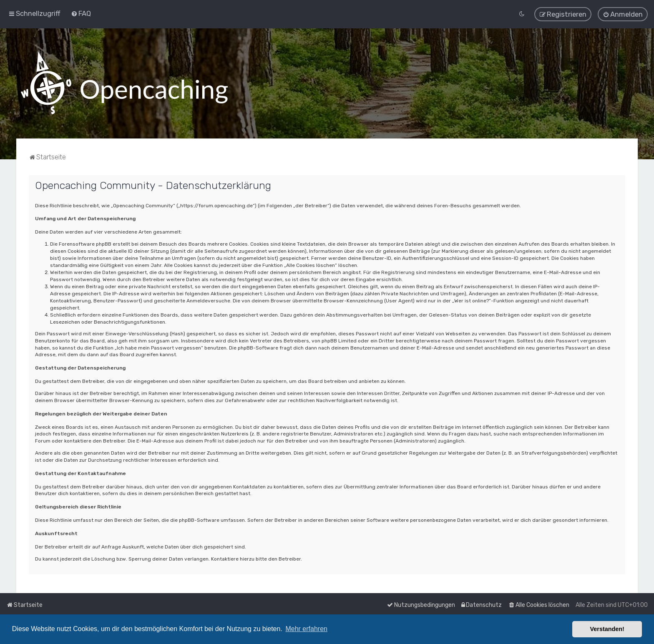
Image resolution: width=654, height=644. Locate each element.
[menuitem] (81, 12)
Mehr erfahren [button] (306, 629)
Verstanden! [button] (607, 629)
